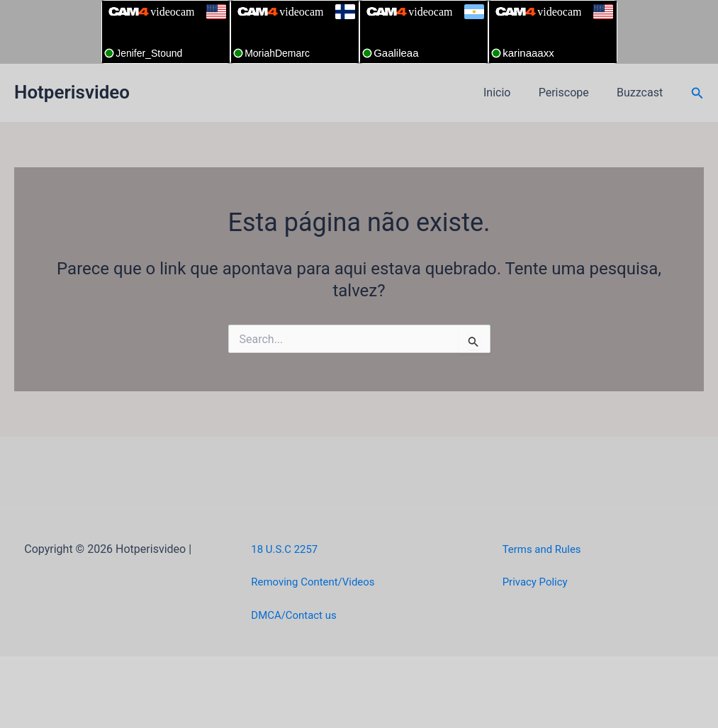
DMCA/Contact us (297, 615)
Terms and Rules (545, 549)
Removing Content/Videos (317, 582)
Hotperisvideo (72, 92)
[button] (697, 93)
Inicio (510, 93)
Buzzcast (643, 93)
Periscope (572, 93)
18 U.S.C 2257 (287, 549)
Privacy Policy (538, 582)
